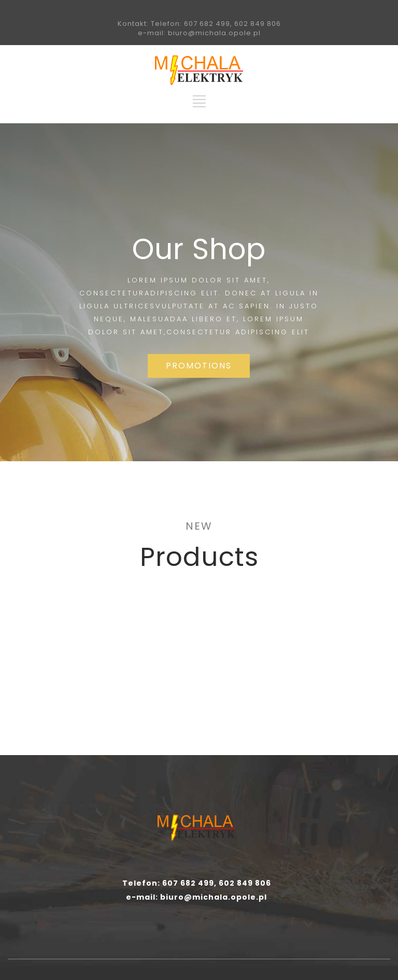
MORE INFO (99, 712)
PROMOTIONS (199, 366)
